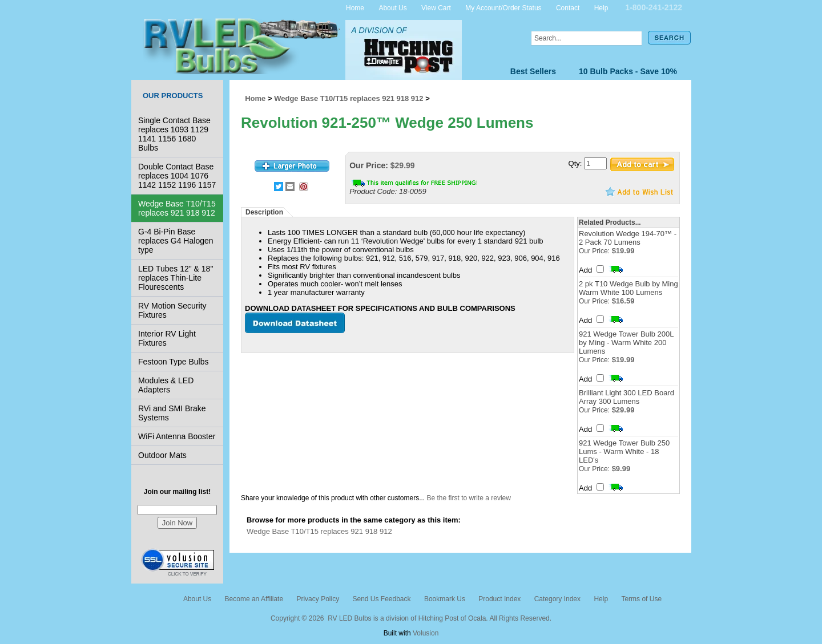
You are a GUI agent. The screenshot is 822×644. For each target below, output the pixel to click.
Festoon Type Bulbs (173, 362)
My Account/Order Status (503, 7)
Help (601, 7)
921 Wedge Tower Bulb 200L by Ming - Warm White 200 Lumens (626, 343)
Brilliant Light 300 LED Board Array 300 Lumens (626, 397)
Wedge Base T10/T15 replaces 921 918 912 (177, 208)
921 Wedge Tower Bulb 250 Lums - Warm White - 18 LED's (624, 451)
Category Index (557, 599)
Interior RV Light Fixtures (167, 338)
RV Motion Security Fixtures (172, 310)
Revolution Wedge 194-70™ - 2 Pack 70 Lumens (628, 238)
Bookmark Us (445, 599)
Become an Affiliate (254, 599)
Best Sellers (533, 71)
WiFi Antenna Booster (177, 436)
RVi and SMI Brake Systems (172, 413)
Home (355, 7)
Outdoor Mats (162, 455)
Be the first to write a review (469, 498)
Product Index (499, 599)
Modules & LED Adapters (166, 385)
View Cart (436, 7)
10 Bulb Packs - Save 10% (628, 71)
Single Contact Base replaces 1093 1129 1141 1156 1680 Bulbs (174, 134)
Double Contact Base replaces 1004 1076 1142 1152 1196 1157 (177, 176)
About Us (392, 7)
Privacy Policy (318, 599)
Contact (568, 7)
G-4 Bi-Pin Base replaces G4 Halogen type (176, 241)
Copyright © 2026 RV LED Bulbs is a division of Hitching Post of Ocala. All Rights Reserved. (411, 618)
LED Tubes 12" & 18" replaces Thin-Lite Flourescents (176, 278)
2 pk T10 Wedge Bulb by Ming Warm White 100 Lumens (628, 288)
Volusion (426, 633)
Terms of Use (641, 599)
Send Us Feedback (381, 599)
